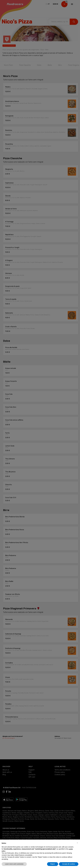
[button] (77, 843)
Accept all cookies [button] (69, 864)
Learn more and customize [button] (14, 864)
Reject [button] (53, 864)
